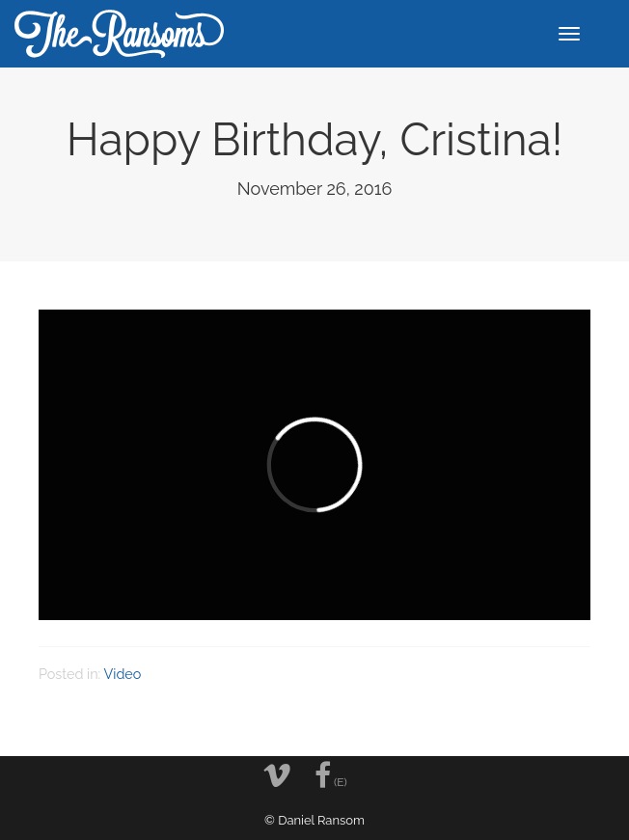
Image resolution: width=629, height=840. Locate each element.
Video (123, 674)
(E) (331, 775)
